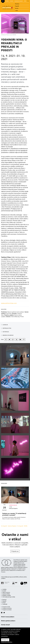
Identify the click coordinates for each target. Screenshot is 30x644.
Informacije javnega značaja (9, 597)
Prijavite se (15, 551)
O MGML (7, 1)
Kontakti (12, 1)
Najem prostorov (6, 592)
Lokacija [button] (4, 325)
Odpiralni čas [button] (6, 328)
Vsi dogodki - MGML (22, 526)
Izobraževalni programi (19, 1)
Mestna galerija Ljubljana (8, 621)
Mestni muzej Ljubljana (8, 617)
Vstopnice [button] (5, 332)
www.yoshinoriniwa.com (9, 303)
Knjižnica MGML (6, 594)
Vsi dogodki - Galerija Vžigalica (9, 526)
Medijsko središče (7, 595)
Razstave (17, 4)
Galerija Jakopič (5, 625)
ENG (25, 1)
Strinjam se (5, 640)
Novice (17, 8)
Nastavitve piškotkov (7, 642)
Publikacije (5, 604)
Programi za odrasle (7, 610)
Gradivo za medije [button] (7, 335)
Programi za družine (7, 608)
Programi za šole (6, 607)
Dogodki (17, 6)
